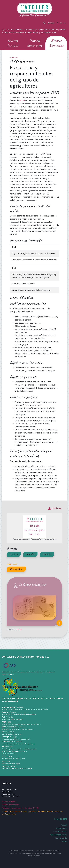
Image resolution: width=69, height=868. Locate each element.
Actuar (9, 29)
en (61, 23)
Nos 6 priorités (61, 838)
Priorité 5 (47, 554)
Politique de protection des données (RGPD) (20, 808)
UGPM (22, 101)
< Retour (14, 58)
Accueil (64, 825)
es (65, 23)
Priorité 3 (30, 554)
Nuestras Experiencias (25, 29)
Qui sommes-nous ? (59, 835)
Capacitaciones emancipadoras (51, 29)
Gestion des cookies (10, 805)
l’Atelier (64, 841)
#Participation (16, 569)
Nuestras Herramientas (34, 43)
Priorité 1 (14, 554)
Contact (51, 23)
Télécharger (55, 508)
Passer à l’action (60, 831)
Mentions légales (9, 801)
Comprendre (62, 828)
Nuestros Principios (13, 43)
